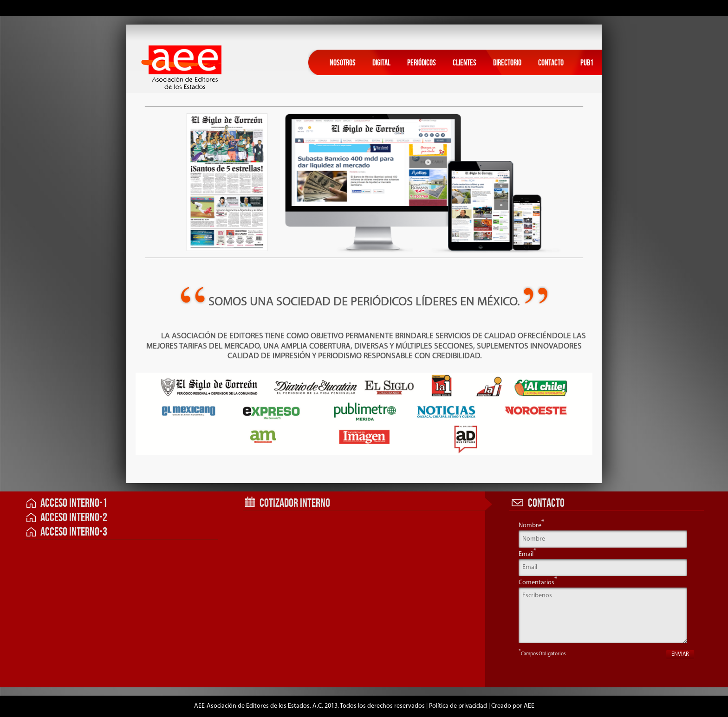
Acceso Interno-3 (67, 532)
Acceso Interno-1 (67, 503)
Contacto (551, 63)
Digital (381, 63)
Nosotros (343, 63)
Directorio (507, 63)
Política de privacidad (458, 706)
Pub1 (587, 63)
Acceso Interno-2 (67, 518)
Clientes (465, 63)
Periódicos (422, 63)
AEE (529, 706)
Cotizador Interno (288, 503)
